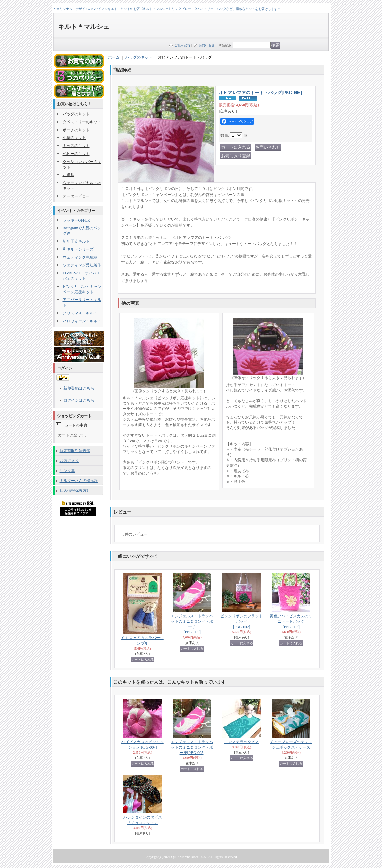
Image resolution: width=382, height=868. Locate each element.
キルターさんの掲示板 (79, 481)
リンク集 (67, 471)
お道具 (69, 175)
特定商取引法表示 (75, 451)
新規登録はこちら (79, 388)
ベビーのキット (76, 154)
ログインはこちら (79, 400)
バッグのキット (76, 114)
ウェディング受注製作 (82, 265)
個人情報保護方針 (75, 491)
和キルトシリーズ (78, 249)
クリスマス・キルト (80, 313)
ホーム (114, 57)
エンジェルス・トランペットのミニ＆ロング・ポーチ (192, 747)
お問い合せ (207, 45)
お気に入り (69, 461)
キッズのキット (76, 146)
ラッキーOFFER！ (78, 220)
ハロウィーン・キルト (82, 321)
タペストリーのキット (82, 122)
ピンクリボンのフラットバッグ (242, 621)
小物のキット (74, 138)
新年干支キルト (76, 241)
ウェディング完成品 (80, 257)
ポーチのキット (76, 130)
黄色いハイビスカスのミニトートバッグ (291, 621)
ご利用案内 (182, 45)
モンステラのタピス (242, 742)
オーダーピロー (76, 196)
